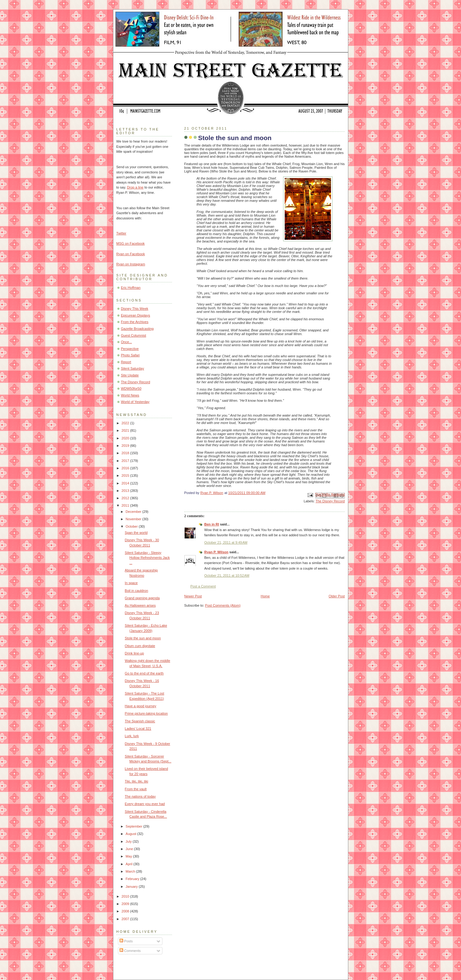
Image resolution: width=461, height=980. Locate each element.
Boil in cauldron (136, 591)
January (132, 887)
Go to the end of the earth (144, 673)
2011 (126, 505)
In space (131, 583)
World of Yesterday (135, 402)
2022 (126, 423)
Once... (127, 342)
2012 (126, 498)
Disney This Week (135, 309)
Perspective (130, 349)
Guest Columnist (134, 335)
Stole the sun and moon (143, 638)
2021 (126, 430)
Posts (126, 941)
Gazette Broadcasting (137, 329)
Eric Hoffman (131, 288)
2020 (126, 438)
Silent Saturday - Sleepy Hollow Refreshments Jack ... (147, 558)
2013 (126, 491)
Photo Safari (130, 355)
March (131, 871)
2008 (126, 911)
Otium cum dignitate (140, 646)
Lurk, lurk (132, 736)
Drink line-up (134, 653)
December (134, 512)
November (134, 519)
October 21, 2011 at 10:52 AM (227, 575)
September (134, 826)
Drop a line (135, 187)
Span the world (136, 533)
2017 (126, 461)
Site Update (130, 375)
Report (126, 362)
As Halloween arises (140, 605)
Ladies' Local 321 (138, 729)
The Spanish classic (140, 721)
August (131, 834)
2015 (126, 475)
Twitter (122, 233)
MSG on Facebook (131, 243)
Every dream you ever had (145, 804)
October (132, 526)
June (130, 849)
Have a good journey (140, 706)
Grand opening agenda (142, 598)
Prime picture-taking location (146, 713)
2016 (126, 468)
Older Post (337, 596)
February (133, 879)
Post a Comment (203, 586)
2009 (126, 904)
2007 (126, 919)
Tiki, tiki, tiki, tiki (136, 781)
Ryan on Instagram (131, 264)
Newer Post (193, 596)
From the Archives (135, 322)
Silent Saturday (133, 368)
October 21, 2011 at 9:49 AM (226, 542)
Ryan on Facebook (131, 254)
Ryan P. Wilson (216, 552)
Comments (130, 951)
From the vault (136, 789)
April (130, 864)
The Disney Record (330, 501)
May (129, 856)
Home (265, 596)
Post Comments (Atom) (223, 605)
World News (130, 395)
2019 (126, 446)
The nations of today (140, 796)
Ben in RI (212, 524)
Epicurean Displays (136, 315)
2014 (126, 483)
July (129, 841)
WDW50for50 (131, 388)
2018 (126, 453)
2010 (126, 896)
